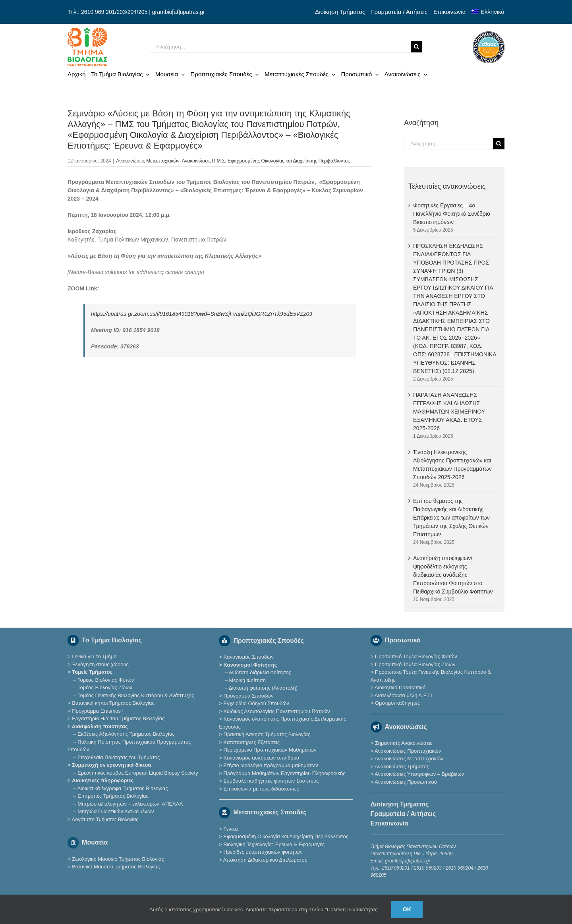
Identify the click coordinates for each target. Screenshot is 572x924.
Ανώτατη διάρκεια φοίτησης (260, 672)
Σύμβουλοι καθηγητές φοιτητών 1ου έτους (271, 781)
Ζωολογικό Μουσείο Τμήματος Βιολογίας (118, 859)
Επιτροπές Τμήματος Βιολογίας (113, 796)
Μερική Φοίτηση (247, 680)
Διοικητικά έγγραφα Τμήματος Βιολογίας (123, 788)
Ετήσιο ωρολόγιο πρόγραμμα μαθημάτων (271, 765)
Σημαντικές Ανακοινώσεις (404, 743)
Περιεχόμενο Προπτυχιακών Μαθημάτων (270, 750)
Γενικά (231, 829)
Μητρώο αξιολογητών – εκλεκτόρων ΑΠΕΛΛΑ (130, 804)
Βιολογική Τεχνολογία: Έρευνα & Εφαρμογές (273, 844)
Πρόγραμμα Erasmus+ (98, 711)
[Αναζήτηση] (416, 47)
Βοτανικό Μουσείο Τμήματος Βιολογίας (116, 867)
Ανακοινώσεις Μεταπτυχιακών (148, 161)
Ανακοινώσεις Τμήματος (402, 766)
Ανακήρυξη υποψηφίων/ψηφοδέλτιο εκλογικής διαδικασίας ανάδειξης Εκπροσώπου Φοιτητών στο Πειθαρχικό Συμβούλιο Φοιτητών (453, 575)
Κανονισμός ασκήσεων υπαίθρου (261, 758)
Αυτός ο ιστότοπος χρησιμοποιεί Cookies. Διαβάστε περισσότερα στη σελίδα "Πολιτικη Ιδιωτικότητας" (264, 910)
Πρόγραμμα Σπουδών (249, 696)
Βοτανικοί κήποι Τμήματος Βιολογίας (113, 703)
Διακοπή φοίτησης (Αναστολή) (263, 688)
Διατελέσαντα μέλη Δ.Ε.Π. (404, 695)
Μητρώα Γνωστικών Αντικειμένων (116, 811)
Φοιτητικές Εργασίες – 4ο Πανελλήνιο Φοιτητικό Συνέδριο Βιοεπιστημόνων (452, 214)
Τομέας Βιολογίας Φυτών (106, 680)
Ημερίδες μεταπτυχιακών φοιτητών (263, 852)
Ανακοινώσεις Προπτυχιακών (407, 751)
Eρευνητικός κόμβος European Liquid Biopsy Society (138, 773)
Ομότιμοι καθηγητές (397, 703)
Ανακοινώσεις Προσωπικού (406, 782)
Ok (407, 909)
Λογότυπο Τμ (105, 819)
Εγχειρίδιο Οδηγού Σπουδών (256, 703)
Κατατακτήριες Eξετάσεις (252, 742)
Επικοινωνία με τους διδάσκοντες (261, 789)
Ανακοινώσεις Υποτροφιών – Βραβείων (419, 774)
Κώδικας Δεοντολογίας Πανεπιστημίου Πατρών (277, 711)
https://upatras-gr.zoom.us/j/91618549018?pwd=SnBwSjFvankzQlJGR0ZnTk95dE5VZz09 (202, 314)
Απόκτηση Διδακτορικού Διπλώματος (265, 860)
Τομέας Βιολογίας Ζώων (105, 687)
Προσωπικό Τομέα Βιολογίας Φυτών (416, 656)
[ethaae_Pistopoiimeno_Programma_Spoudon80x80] (489, 34)
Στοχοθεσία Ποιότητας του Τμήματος (119, 757)
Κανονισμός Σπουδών (249, 657)
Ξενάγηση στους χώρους (100, 664)
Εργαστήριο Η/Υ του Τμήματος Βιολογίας (118, 718)
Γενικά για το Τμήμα (94, 656)
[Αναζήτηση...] (280, 47)
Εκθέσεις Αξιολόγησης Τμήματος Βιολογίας (126, 734)
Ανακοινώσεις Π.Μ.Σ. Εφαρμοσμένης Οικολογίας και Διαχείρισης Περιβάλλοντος (266, 161)
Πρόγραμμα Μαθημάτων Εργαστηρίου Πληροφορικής (285, 773)
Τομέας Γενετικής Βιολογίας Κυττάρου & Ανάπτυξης (136, 695)
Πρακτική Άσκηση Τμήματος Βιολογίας (267, 734)
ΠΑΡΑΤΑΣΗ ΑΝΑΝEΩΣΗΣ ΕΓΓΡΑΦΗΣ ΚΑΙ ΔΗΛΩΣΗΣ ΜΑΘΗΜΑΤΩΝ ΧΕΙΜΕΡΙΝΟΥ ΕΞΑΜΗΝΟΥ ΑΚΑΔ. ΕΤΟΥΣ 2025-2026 (449, 412)
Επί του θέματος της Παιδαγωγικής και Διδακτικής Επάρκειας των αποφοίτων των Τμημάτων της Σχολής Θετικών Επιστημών (451, 518)
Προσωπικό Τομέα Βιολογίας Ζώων (415, 664)
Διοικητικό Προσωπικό (400, 687)
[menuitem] (488, 12)
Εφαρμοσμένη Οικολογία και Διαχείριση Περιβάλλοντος (286, 836)
